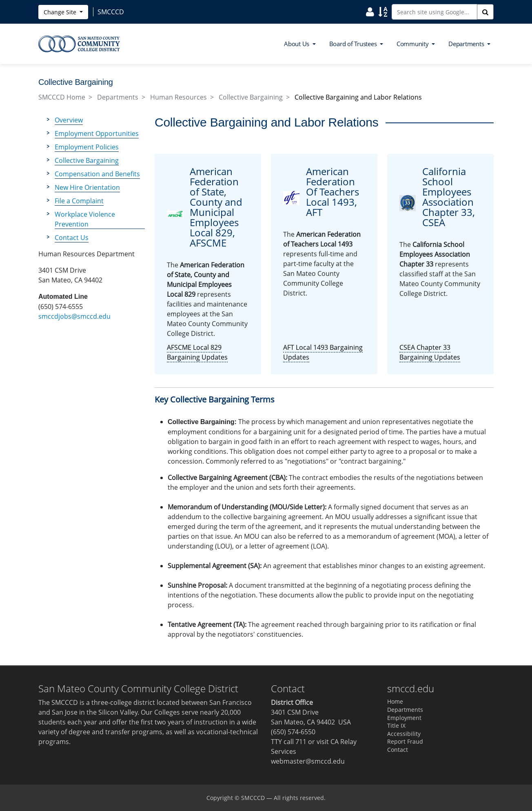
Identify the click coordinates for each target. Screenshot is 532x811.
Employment (404, 718)
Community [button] (413, 44)
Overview (69, 120)
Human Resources (178, 97)
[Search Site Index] (383, 11)
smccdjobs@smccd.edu (74, 316)
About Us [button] (297, 44)
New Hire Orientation (87, 187)
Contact (398, 750)
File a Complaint (79, 201)
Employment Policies (87, 147)
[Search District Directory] (370, 11)
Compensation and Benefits (97, 174)
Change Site (61, 12)
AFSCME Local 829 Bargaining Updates (197, 352)
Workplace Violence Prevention (85, 219)
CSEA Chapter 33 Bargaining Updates (430, 352)
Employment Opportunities (97, 133)
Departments (118, 97)
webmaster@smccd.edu (308, 761)
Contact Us (72, 238)
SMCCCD (253, 798)
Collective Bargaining (251, 97)
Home (395, 701)
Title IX (396, 725)
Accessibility (404, 734)
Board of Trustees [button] (354, 44)
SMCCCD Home (62, 97)
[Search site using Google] (434, 12)
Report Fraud (405, 741)
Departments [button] (467, 44)
